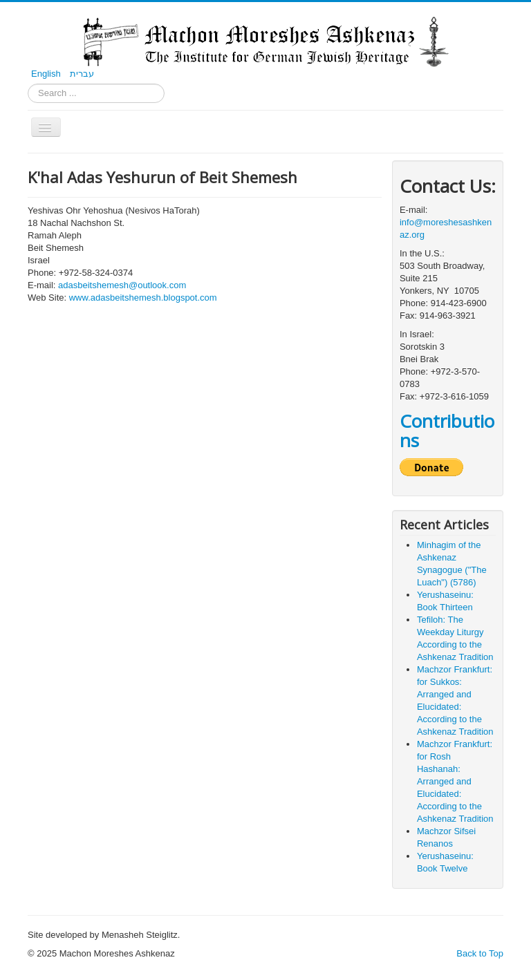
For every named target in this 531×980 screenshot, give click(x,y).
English (47, 74)
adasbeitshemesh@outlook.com (122, 285)
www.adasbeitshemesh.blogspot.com (143, 298)
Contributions (447, 431)
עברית (82, 74)
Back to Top (480, 953)
